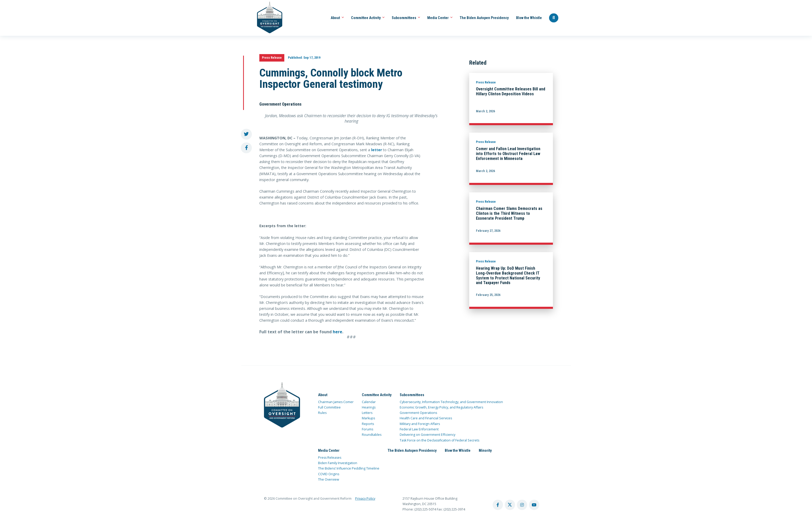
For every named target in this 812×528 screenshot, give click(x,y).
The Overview (329, 479)
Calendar (369, 402)
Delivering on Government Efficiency (428, 435)
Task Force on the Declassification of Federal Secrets (439, 440)
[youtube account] (534, 505)
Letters (367, 413)
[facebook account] (498, 505)
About (337, 18)
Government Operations (418, 413)
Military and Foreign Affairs (420, 424)
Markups (368, 418)
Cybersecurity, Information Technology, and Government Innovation (451, 402)
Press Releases (330, 458)
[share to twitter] (246, 134)
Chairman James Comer (336, 402)
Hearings (369, 407)
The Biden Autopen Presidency (484, 18)
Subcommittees (406, 18)
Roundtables (372, 435)
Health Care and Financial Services (426, 418)
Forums (367, 429)
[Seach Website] (554, 18)
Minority (485, 450)
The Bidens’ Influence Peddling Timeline (349, 468)
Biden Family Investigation (338, 463)
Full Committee (329, 407)
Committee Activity (368, 18)
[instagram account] (522, 505)
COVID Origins (329, 474)
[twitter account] (510, 505)
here (337, 332)
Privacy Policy (365, 499)
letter (377, 150)
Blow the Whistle (529, 18)
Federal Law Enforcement (419, 429)
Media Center (440, 18)
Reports (368, 424)
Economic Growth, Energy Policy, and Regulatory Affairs (441, 407)
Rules (322, 413)
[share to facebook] (246, 148)
